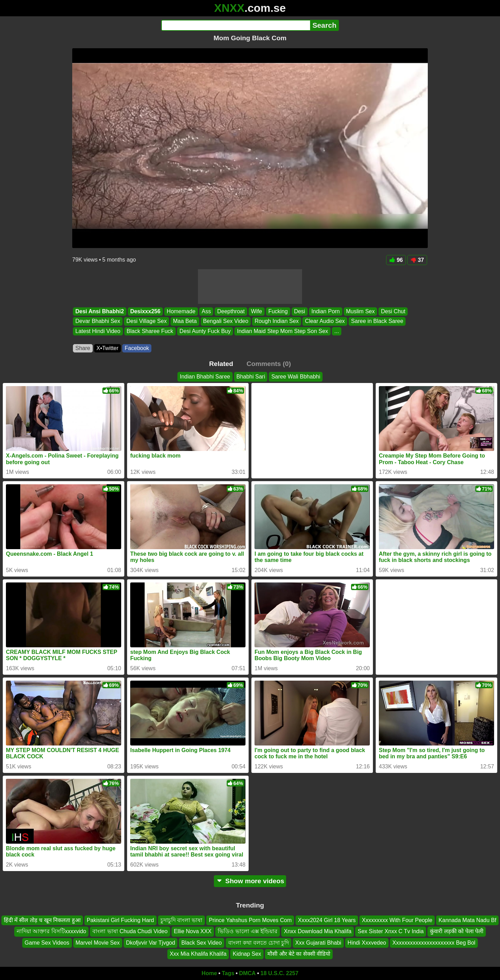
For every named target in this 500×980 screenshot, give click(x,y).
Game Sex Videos (47, 943)
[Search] (236, 25)
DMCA (247, 973)
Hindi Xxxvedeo (367, 943)
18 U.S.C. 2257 (279, 973)
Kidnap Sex (247, 954)
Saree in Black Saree (377, 321)
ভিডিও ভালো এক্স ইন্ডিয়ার (248, 931)
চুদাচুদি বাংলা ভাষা (182, 920)
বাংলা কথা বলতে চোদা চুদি (259, 943)
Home (209, 973)
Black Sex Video (201, 943)
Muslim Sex (361, 311)
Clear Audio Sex (325, 321)
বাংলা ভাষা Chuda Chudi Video (130, 931)
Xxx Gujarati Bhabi (318, 943)
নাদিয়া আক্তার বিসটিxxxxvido (51, 931)
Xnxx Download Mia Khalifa (318, 931)
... (337, 331)
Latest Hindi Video (98, 331)
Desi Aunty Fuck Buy (205, 331)
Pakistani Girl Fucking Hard (120, 920)
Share (83, 348)
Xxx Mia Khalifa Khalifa (198, 954)
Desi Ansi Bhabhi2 (100, 311)
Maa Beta (185, 321)
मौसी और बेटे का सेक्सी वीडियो (299, 954)
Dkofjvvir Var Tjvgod (151, 943)
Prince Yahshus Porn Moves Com (250, 920)
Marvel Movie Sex (98, 943)
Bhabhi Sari (251, 377)
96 (396, 260)
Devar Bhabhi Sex (98, 321)
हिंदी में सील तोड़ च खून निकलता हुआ (42, 920)
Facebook (137, 348)
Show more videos (250, 881)
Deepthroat (231, 311)
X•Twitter (107, 348)
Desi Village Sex (147, 321)
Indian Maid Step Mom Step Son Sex (282, 331)
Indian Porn (326, 311)
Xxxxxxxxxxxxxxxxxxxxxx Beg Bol (434, 943)
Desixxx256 (145, 311)
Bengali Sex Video (226, 321)
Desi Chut (393, 311)
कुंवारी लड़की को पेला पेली (457, 931)
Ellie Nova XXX (193, 931)
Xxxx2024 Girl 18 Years (327, 920)
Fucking (278, 311)
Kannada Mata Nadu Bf (467, 920)
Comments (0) (269, 364)
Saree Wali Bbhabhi (296, 377)
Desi (300, 311)
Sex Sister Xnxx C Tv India (391, 931)
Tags (228, 973)
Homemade (181, 311)
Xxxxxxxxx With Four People (397, 920)
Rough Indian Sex (277, 321)
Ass (206, 311)
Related (221, 364)
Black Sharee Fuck (150, 331)
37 (417, 260)
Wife (257, 311)
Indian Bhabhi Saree (205, 377)
